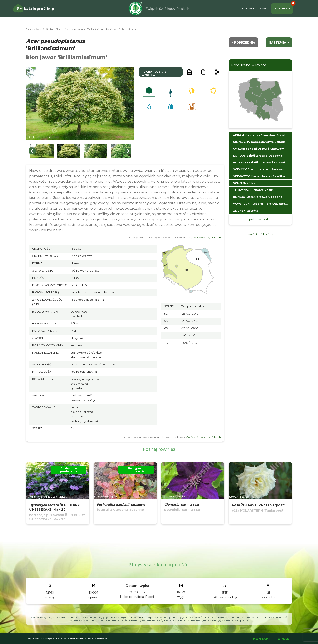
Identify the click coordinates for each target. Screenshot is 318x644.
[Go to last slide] (32, 151)
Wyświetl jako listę (260, 234)
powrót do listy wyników (154, 73)
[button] (42, 151)
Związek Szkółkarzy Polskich (203, 237)
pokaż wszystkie (260, 219)
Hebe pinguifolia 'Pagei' (137, 597)
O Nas (263, 9)
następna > (279, 42)
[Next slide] (128, 151)
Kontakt (248, 9)
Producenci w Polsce (249, 65)
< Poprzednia (243, 42)
